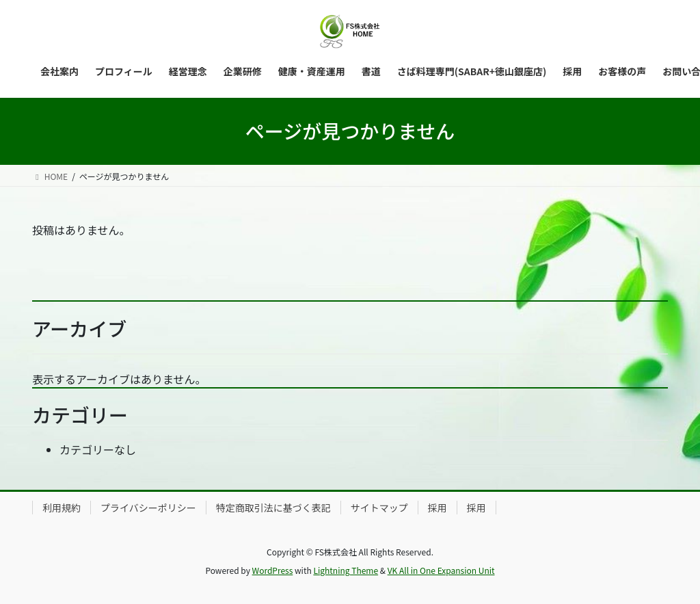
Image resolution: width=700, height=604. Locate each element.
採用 (437, 508)
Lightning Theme (346, 570)
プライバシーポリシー (148, 508)
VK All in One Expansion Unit (441, 570)
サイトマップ (379, 508)
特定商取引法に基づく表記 (273, 508)
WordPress (273, 570)
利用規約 (62, 508)
